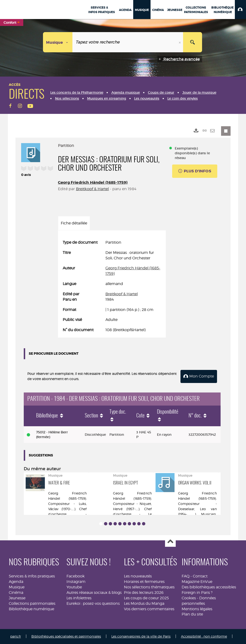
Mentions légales (197, 609)
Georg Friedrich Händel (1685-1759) (93, 182)
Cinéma (16, 593)
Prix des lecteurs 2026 (144, 593)
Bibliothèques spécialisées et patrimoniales (66, 636)
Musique (17, 587)
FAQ (186, 576)
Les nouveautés (138, 576)
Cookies (189, 598)
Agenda (16, 582)
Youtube (74, 587)
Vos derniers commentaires (149, 609)
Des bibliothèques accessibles (209, 587)
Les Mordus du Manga (144, 603)
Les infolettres (79, 598)
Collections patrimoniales (32, 603)
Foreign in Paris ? (197, 593)
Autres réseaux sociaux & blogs (94, 593)
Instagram (76, 582)
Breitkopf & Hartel (92, 189)
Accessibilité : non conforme (204, 636)
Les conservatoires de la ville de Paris (141, 636)
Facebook (76, 576)
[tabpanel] (112, 286)
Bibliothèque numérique (31, 609)
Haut (170, 542)
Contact (200, 576)
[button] (240, 10)
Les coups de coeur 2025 (146, 598)
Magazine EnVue (197, 582)
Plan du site (192, 614)
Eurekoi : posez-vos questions (93, 603)
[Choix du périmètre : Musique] (58, 42)
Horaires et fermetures (144, 582)
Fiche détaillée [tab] (74, 223)
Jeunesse (17, 598)
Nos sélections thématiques (149, 587)
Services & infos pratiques (32, 576)
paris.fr (16, 636)
